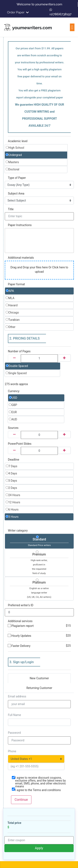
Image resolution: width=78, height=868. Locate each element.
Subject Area (16, 193)
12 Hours (13, 502)
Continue (21, 800)
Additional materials (21, 258)
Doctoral (12, 169)
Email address (17, 696)
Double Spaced (17, 366)
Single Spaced (16, 373)
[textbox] (39, 241)
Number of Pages (19, 351)
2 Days (11, 488)
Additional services (20, 621)
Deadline (14, 460)
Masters (12, 162)
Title (11, 209)
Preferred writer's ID (21, 605)
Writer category (18, 531)
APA (10, 291)
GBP (13, 405)
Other (11, 327)
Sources (13, 428)
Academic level (18, 141)
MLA (10, 298)
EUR (13, 412)
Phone (12, 751)
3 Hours (12, 517)
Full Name (14, 715)
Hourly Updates (39, 636)
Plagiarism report (39, 626)
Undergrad (14, 155)
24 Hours (13, 495)
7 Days (12, 466)
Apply (39, 848)
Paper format (16, 284)
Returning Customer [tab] (39, 688)
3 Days (11, 481)
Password (14, 733)
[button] (72, 27)
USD (13, 398)
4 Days (11, 473)
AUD (13, 419)
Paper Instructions (20, 225)
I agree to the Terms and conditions (38, 790)
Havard (12, 305)
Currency (14, 391)
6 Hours (12, 509)
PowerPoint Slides (20, 444)
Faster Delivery (39, 646)
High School (15, 148)
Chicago (12, 313)
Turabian (13, 320)
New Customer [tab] (39, 678)
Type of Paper (17, 178)
